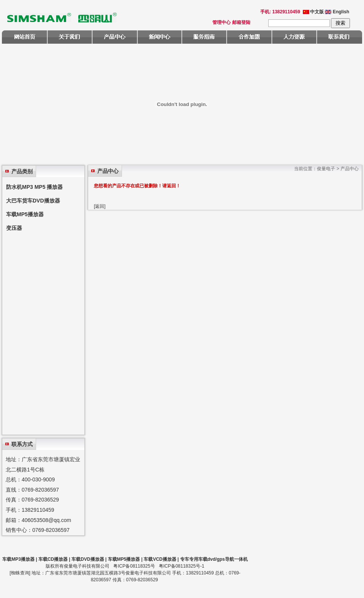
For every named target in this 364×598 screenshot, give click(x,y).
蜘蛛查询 (20, 573)
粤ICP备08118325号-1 (182, 566)
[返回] (100, 206)
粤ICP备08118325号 (134, 566)
